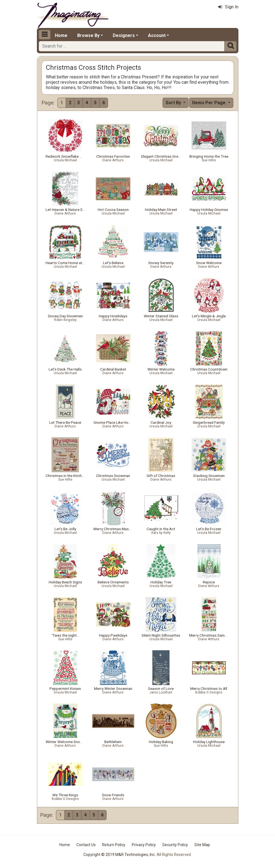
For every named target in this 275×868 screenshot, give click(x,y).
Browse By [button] (88, 35)
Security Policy (175, 845)
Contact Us (86, 845)
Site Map (202, 845)
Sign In (228, 7)
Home (61, 35)
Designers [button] (124, 35)
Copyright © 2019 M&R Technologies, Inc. (119, 855)
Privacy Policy (144, 845)
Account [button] (157, 35)
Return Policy (114, 845)
